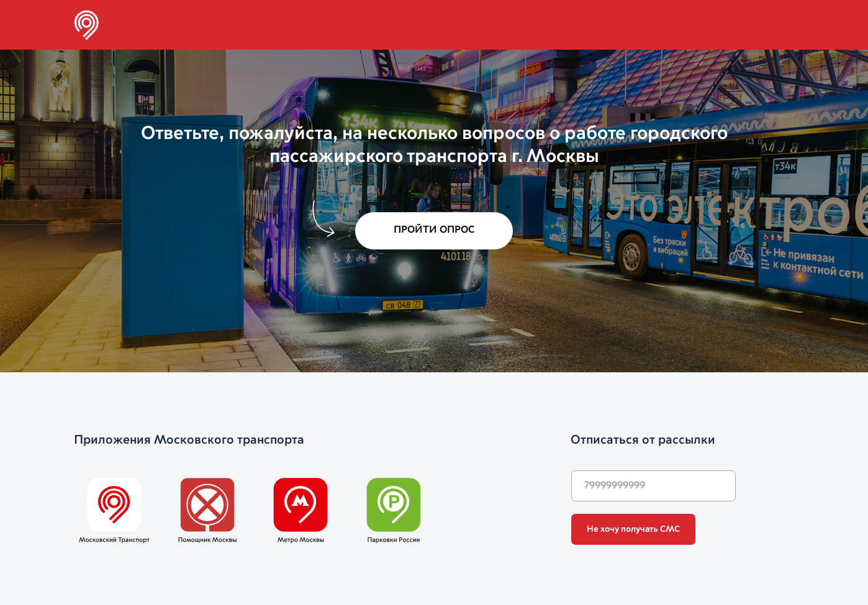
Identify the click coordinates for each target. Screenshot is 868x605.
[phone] (653, 486)
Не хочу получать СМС (633, 529)
